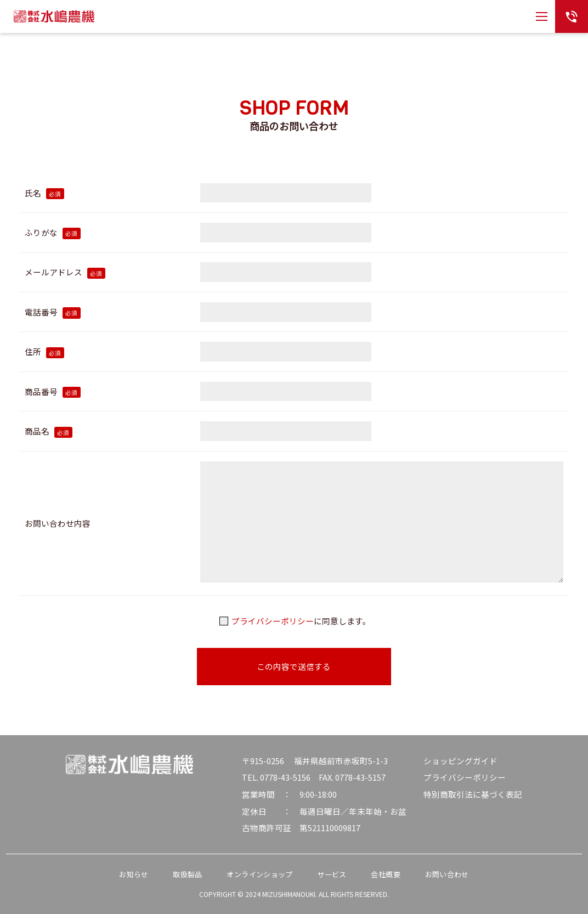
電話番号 (53, 312)
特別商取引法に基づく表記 (473, 794)
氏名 (44, 193)
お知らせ (134, 874)
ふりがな (53, 232)
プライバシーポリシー (273, 621)
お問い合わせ (447, 874)
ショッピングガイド (460, 761)
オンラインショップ (259, 874)
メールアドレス (65, 272)
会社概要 (385, 874)
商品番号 (53, 391)
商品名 (49, 431)
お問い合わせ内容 (58, 523)
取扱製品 (187, 874)
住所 (44, 351)
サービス (332, 874)
